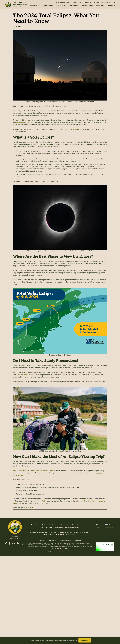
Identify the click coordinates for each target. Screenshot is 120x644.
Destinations (35, 525)
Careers (84, 525)
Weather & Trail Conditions (39, 532)
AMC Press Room (47, 527)
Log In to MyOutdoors (72, 527)
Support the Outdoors (65, 532)
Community (75, 525)
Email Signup (59, 527)
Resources (55, 525)
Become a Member (63, 2)
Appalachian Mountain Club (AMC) (16, 5)
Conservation (65, 525)
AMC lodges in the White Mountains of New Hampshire (33, 471)
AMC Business (71, 535)
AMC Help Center (48, 535)
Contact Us (106, 2)
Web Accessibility (66, 541)
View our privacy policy (70, 640)
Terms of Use (52, 541)
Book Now (52, 532)
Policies (42, 541)
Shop (96, 2)
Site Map (78, 541)
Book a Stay (77, 2)
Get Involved (46, 525)
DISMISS (85, 640)
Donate (88, 2)
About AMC (60, 535)
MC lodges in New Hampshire (71, 129)
